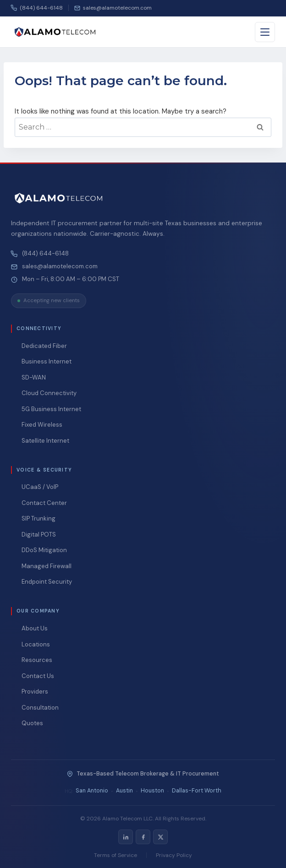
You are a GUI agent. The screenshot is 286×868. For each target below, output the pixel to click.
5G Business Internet (51, 409)
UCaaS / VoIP (40, 487)
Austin (124, 791)
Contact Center (44, 503)
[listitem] (126, 837)
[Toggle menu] (265, 32)
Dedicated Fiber (44, 346)
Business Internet (47, 361)
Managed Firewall (47, 566)
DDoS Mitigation (44, 550)
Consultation (40, 708)
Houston (152, 791)
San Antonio (92, 791)
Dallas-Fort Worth (197, 791)
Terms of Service (115, 855)
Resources (37, 660)
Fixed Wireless (42, 425)
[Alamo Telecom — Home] (55, 32)
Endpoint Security (47, 582)
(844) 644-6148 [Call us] (37, 8)
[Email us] (113, 8)
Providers (35, 692)
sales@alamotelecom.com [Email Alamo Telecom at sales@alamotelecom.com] (60, 266)
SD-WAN (34, 377)
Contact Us (38, 676)
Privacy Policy (174, 855)
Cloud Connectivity (49, 393)
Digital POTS (39, 534)
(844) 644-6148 (45, 254)
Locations (36, 644)
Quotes (32, 723)
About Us (35, 628)
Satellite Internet (45, 441)
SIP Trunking (38, 518)
